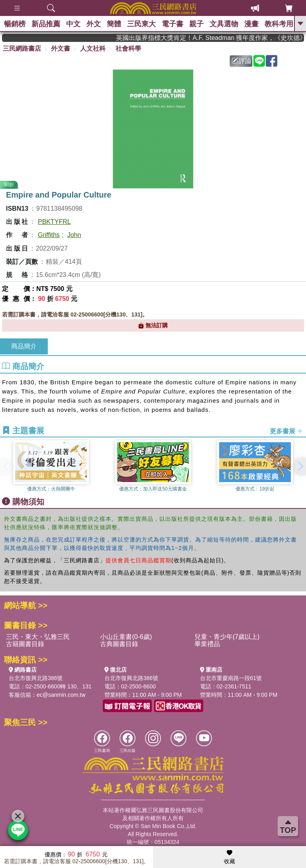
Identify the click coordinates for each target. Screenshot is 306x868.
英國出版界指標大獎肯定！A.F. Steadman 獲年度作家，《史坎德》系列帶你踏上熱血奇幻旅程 (215, 38)
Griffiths (49, 235)
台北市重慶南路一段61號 (231, 678)
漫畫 (251, 24)
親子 (196, 24)
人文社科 (93, 48)
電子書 (173, 24)
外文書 (61, 48)
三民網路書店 (22, 48)
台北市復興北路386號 (36, 678)
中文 (73, 24)
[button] (300, 467)
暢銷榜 (15, 24)
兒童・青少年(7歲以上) (227, 637)
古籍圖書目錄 (25, 644)
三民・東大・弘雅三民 (38, 637)
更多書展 (286, 431)
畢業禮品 (207, 644)
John (74, 235)
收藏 (229, 857)
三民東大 (141, 24)
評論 (241, 61)
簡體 (114, 24)
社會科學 (128, 48)
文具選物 (224, 24)
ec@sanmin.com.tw (61, 695)
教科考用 (279, 24)
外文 (94, 24)
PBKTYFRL (54, 222)
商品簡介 (24, 346)
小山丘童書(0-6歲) (126, 637)
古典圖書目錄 (119, 644)
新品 (46, 24)
